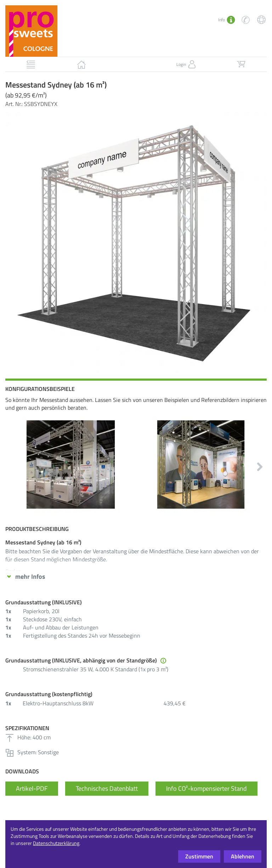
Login (187, 65)
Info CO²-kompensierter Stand (206, 788)
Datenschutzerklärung (56, 843)
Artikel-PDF (32, 788)
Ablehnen (243, 856)
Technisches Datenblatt (107, 788)
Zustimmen (199, 856)
